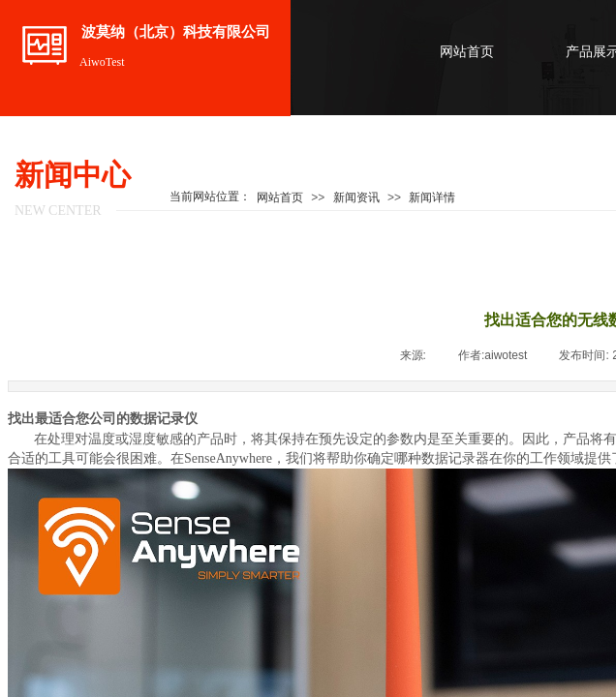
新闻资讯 (356, 197)
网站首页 (467, 52)
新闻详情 (432, 197)
